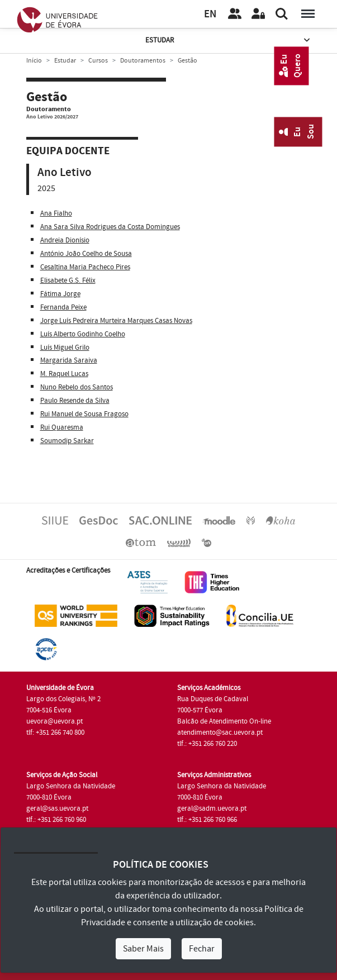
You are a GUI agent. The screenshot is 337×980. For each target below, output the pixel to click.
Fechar (202, 949)
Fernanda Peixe (63, 307)
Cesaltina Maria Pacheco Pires (85, 267)
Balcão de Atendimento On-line (224, 721)
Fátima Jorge (60, 294)
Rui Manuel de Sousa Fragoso (84, 414)
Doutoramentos (143, 61)
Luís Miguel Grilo (65, 348)
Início (34, 61)
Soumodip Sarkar (67, 441)
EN (210, 14)
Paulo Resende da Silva (75, 401)
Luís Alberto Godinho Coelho (83, 334)
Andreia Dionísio (65, 240)
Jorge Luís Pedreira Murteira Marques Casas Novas (116, 321)
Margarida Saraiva (69, 360)
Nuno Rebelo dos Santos (77, 387)
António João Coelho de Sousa (86, 254)
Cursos (98, 61)
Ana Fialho (56, 213)
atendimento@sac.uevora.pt (220, 732)
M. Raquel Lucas (64, 374)
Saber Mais (143, 949)
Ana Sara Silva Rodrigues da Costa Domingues (110, 227)
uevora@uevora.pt (54, 721)
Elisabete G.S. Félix (68, 280)
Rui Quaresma (62, 427)
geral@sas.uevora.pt (57, 808)
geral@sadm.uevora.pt (212, 808)
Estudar (229, 41)
